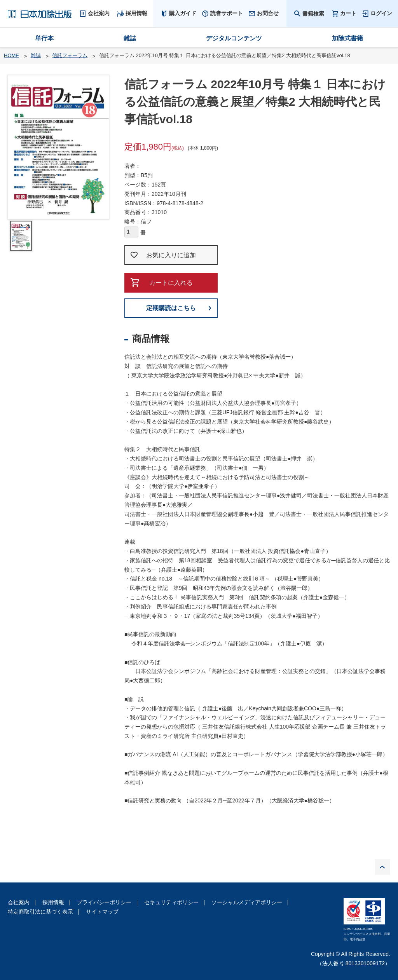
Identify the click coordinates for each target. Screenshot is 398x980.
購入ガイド (183, 13)
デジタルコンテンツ (234, 38)
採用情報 (53, 902)
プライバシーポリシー (104, 902)
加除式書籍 (347, 38)
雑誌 (130, 38)
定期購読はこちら (171, 308)
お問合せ (268, 13)
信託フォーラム (70, 55)
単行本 (44, 38)
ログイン (381, 13)
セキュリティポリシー (171, 902)
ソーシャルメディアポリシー (247, 902)
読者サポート (227, 13)
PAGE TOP (382, 867)
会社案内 (19, 902)
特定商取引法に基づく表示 (40, 912)
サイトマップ (102, 912)
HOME (11, 55)
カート (348, 13)
